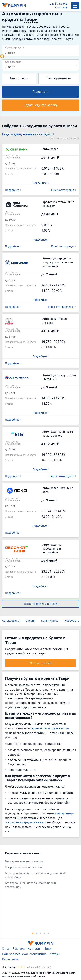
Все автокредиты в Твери (40, 604)
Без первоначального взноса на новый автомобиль (30, 885)
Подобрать (40, 92)
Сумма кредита (14, 47)
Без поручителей (59, 78)
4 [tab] (44, 933)
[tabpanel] (39, 871)
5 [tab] (48, 933)
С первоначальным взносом (23, 867)
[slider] (2, 56)
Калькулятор (50, 621)
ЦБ (51, 3)
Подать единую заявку (40, 105)
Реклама (19, 948)
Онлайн (30, 621)
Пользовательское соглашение (24, 954)
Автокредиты (11, 621)
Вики (48, 948)
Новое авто (72, 621)
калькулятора (65, 813)
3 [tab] (40, 933)
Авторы (55, 954)
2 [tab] (37, 933)
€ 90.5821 (61, 7)
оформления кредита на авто (26, 822)
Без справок (19, 78)
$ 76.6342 (61, 3)
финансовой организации (51, 728)
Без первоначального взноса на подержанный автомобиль (35, 875)
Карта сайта (10, 959)
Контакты (35, 948)
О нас (6, 948)
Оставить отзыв (41, 663)
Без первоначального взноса (24, 861)
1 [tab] (33, 933)
